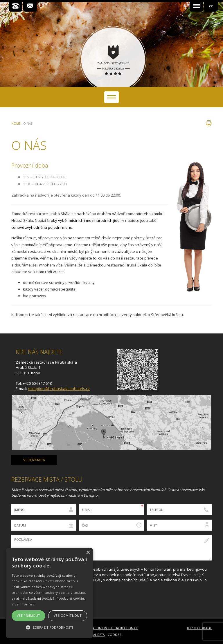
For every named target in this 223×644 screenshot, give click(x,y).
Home (16, 124)
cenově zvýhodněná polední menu (42, 227)
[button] (49, 627)
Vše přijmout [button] (29, 615)
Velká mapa (34, 460)
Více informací (24, 604)
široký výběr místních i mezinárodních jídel (84, 220)
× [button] (88, 553)
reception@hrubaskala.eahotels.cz (59, 389)
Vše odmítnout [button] (68, 615)
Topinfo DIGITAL (199, 628)
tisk (209, 123)
